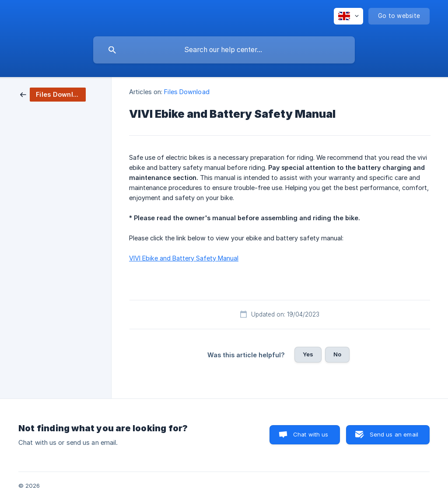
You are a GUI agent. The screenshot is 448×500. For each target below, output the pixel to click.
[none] (348, 16)
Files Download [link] (187, 92)
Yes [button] (308, 354)
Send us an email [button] (394, 434)
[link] (53, 94)
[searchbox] (224, 50)
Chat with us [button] (311, 434)
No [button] (337, 354)
